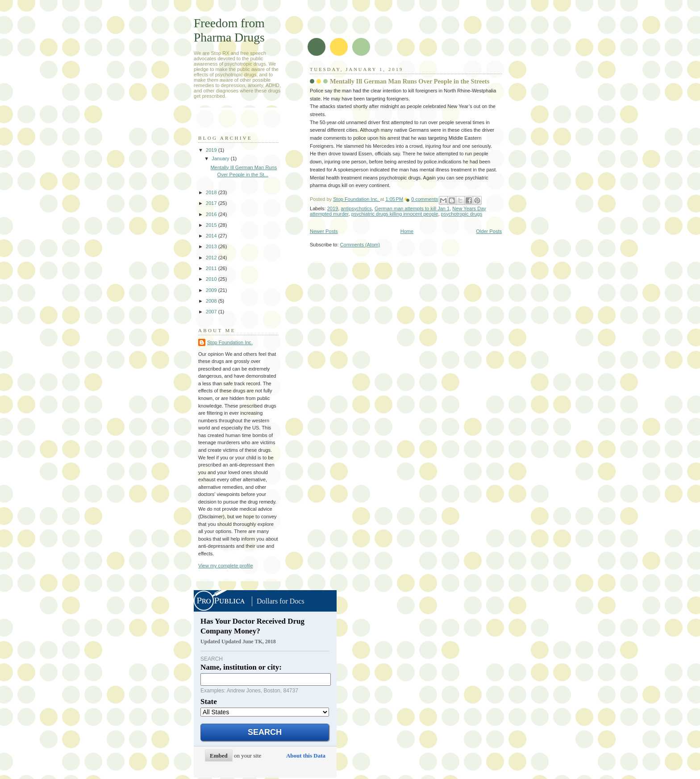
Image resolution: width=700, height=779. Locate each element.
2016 (212, 214)
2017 (212, 203)
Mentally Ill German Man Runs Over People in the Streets (410, 81)
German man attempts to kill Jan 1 (412, 208)
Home (407, 231)
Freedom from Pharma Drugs (229, 30)
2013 (212, 246)
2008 (212, 301)
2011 (212, 268)
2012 (212, 258)
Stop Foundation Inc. (356, 199)
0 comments (425, 199)
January (221, 158)
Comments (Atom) (360, 245)
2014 (212, 236)
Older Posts (489, 231)
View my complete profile (226, 566)
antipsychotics (356, 208)
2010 (212, 279)
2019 (333, 208)
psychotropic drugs (462, 214)
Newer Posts (324, 231)
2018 (212, 192)
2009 (212, 290)
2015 (212, 225)
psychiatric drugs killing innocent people (395, 214)
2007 (212, 312)
